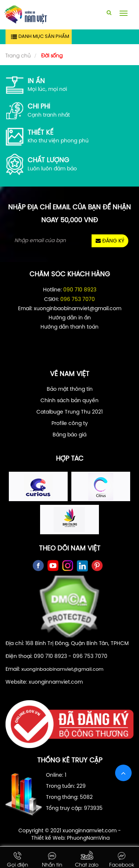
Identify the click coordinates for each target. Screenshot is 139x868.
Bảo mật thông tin (70, 389)
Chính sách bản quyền (69, 401)
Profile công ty (70, 424)
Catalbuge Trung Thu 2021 (69, 412)
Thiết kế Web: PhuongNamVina (70, 838)
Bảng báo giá (69, 435)
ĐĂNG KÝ (110, 241)
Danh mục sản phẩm (44, 37)
